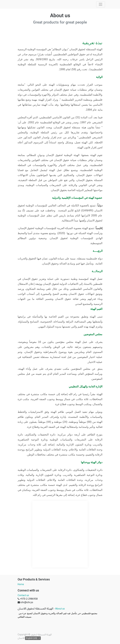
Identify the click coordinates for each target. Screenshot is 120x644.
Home (21, 584)
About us (60, 609)
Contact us (23, 595)
